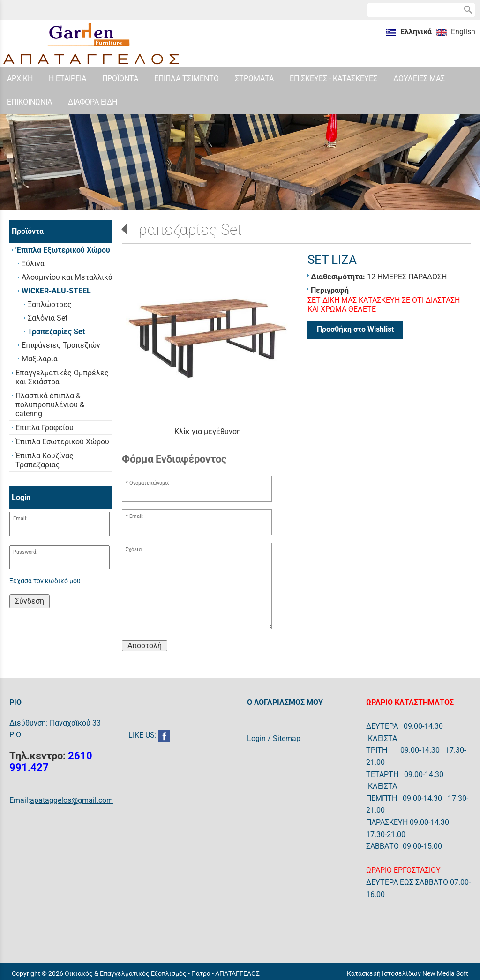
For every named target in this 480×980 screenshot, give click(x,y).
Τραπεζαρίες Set (186, 230)
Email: (20, 519)
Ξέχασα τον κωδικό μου (45, 581)
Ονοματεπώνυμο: (149, 483)
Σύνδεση (30, 601)
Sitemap (287, 738)
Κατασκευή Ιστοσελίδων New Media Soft (408, 973)
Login (256, 738)
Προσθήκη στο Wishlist (355, 329)
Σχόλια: (134, 550)
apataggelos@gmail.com (71, 800)
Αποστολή (145, 646)
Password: (25, 552)
